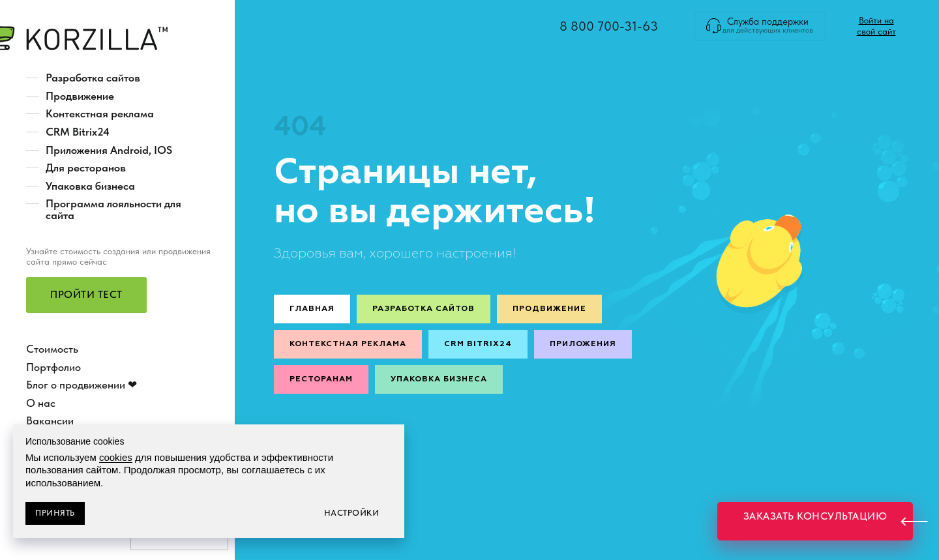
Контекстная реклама (100, 113)
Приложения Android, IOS (109, 150)
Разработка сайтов (93, 78)
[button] (86, 295)
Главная (312, 309)
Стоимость (52, 349)
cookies (116, 457)
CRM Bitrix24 (78, 132)
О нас (41, 403)
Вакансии (50, 420)
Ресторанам (321, 379)
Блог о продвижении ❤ (82, 385)
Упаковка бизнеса (90, 186)
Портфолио (53, 367)
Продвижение (80, 96)
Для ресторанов (86, 168)
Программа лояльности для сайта (113, 209)
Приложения (583, 344)
